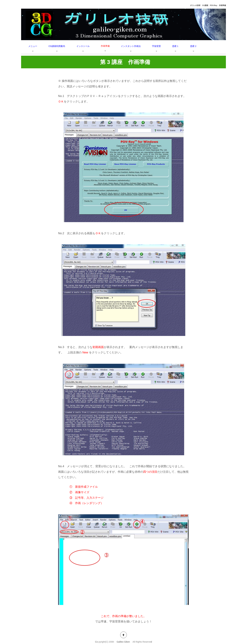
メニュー (33, 46)
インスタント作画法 (131, 46)
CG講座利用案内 (57, 46)
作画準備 (105, 46)
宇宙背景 (156, 46)
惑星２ (193, 46)
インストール (83, 46)
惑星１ (175, 46)
